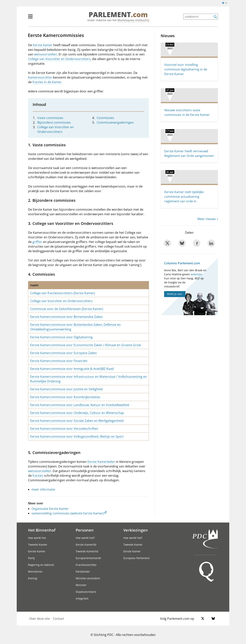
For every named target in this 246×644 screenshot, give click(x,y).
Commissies (105, 118)
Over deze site (39, 619)
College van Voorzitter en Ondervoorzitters (59, 59)
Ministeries (35, 572)
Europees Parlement (136, 558)
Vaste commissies (50, 118)
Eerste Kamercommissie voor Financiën (59, 361)
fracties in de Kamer (47, 82)
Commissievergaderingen (115, 122)
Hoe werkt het (37, 538)
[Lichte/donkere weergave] (226, 4)
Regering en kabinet (41, 565)
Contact (59, 619)
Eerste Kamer (43, 45)
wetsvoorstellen (46, 54)
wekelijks (196, 274)
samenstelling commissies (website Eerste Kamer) (68, 513)
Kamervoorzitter (40, 77)
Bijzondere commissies (54, 122)
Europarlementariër (89, 558)
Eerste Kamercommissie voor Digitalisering (61, 337)
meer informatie (43, 489)
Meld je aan (175, 294)
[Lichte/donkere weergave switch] (226, 3)
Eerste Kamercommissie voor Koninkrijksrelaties (65, 397)
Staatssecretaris (86, 592)
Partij (31, 558)
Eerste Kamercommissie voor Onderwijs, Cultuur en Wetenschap (77, 413)
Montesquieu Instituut (132, 20)
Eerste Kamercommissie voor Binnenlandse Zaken (66, 317)
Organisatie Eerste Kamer (50, 509)
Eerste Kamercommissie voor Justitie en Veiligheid (66, 389)
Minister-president (88, 578)
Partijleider (83, 572)
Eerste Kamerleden (101, 462)
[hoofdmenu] (43, 18)
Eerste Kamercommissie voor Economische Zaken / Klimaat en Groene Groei (86, 345)
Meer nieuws (207, 219)
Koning (33, 578)
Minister (81, 585)
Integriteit (82, 598)
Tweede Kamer (38, 545)
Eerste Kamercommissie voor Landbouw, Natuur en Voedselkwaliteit (80, 405)
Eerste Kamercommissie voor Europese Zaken (64, 353)
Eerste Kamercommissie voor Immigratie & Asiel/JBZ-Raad (72, 369)
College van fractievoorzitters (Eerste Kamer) (63, 293)
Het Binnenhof (42, 530)
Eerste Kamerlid (86, 545)
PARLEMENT (118, 15)
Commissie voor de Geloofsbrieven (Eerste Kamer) (67, 309)
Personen (85, 530)
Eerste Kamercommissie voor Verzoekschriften (64, 429)
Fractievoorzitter (86, 565)
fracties (38, 476)
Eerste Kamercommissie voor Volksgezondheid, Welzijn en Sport (77, 436)
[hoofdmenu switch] (30, 18)
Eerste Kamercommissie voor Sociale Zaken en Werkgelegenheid (77, 421)
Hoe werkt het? (85, 538)
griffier (37, 242)
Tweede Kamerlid (87, 551)
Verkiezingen (136, 530)
